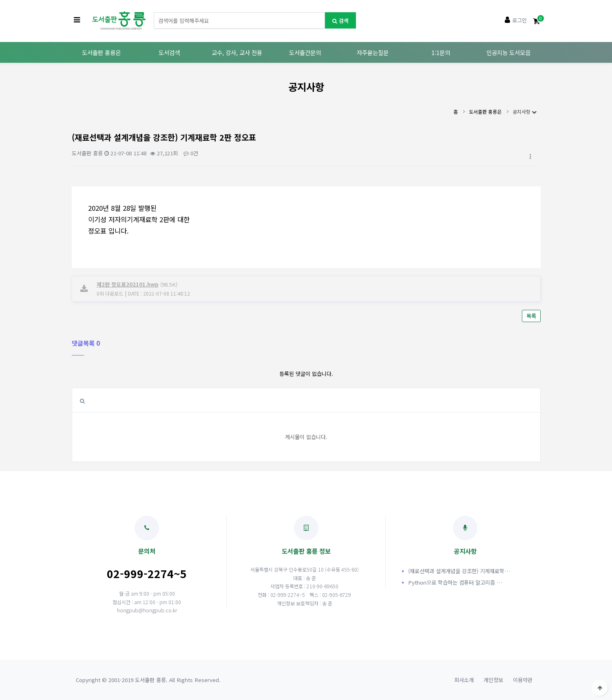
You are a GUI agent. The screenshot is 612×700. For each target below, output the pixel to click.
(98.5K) (137, 284)
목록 (531, 316)
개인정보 (493, 680)
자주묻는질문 (373, 52)
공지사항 (525, 112)
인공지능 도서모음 (508, 52)
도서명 (154, 12)
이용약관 (523, 680)
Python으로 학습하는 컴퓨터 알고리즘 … (455, 582)
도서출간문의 (305, 52)
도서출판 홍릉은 (101, 52)
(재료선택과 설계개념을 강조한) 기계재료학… (459, 571)
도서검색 (169, 52)
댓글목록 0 (86, 343)
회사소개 (464, 680)
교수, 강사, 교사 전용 (237, 52)
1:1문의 (441, 52)
